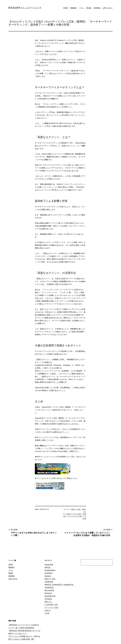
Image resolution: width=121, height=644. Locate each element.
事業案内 (74, 8)
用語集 (89, 8)
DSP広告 (47, 567)
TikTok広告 (48, 599)
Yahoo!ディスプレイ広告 (74, 514)
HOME (65, 8)
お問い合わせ (108, 8)
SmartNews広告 (50, 596)
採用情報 (97, 8)
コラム (82, 8)
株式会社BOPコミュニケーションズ (25, 8)
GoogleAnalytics (50, 570)
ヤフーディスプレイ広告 (75, 516)
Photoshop (48, 593)
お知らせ (48, 610)
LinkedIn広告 (49, 582)
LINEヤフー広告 (76, 509)
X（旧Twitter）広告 (51, 605)
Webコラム (48, 602)
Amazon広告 (49, 565)
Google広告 (48, 573)
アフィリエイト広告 (51, 607)
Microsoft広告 (49, 590)
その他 (47, 613)
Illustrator (48, 576)
